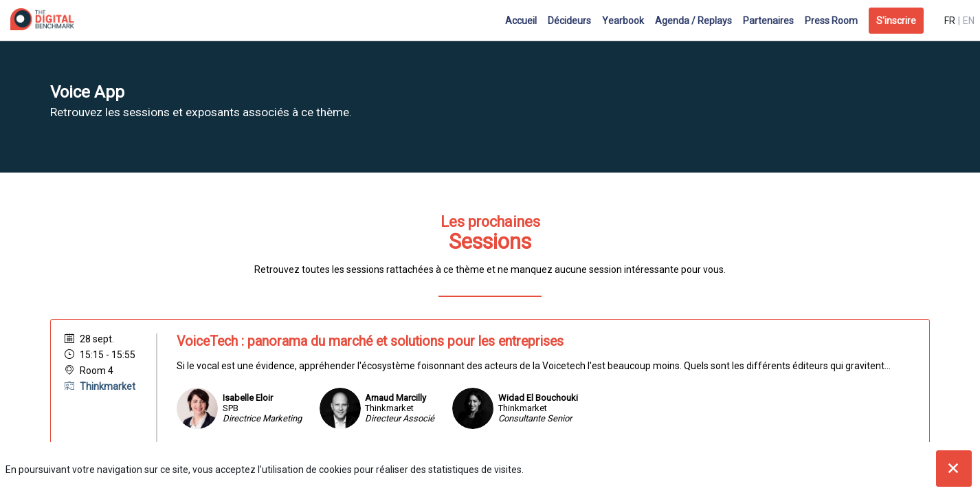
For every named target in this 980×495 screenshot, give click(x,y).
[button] (896, 21)
